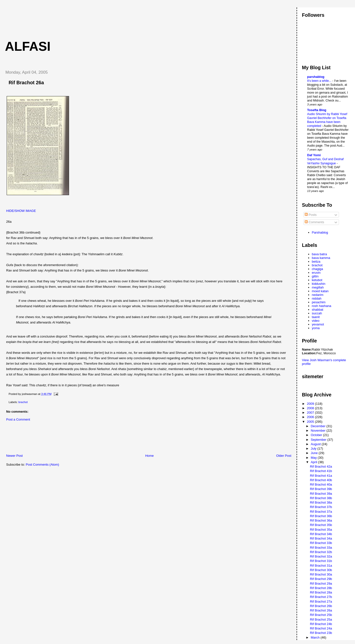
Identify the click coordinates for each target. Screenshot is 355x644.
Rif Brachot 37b (321, 507)
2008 (311, 408)
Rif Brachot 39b (321, 489)
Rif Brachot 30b (321, 570)
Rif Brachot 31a (321, 566)
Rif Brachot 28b (321, 588)
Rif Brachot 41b (321, 471)
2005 (311, 422)
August (316, 444)
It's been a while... (320, 81)
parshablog (316, 77)
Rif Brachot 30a (321, 574)
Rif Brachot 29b (321, 579)
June (315, 453)
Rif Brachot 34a (321, 538)
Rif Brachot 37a (321, 512)
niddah (317, 298)
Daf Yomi (314, 155)
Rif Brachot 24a (321, 628)
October (317, 435)
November (319, 431)
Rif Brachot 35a (321, 530)
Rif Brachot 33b (321, 543)
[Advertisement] (91, 18)
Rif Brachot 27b (321, 597)
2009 (311, 404)
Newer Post (14, 456)
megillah (318, 287)
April (314, 462)
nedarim (318, 295)
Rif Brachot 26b (321, 606)
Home (150, 456)
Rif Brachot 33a (321, 548)
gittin (315, 276)
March (316, 637)
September (319, 440)
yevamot (318, 324)
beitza (316, 262)
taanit (316, 317)
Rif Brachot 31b (321, 561)
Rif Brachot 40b (321, 480)
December (319, 426)
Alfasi (28, 46)
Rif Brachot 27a (321, 602)
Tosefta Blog (317, 110)
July (314, 449)
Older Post (284, 456)
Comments (314, 222)
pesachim (319, 302)
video (316, 321)
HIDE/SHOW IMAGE (21, 211)
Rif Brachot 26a (26, 83)
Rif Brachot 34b (321, 534)
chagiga (318, 269)
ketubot (317, 280)
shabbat (318, 310)
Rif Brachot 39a (321, 494)
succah (317, 313)
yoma (316, 328)
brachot (23, 402)
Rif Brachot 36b (321, 516)
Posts (311, 215)
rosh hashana (322, 306)
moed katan (320, 291)
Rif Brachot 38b (321, 498)
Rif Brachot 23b (321, 633)
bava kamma (321, 258)
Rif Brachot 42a (321, 466)
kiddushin (319, 284)
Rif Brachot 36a (321, 520)
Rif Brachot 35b (321, 525)
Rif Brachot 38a (321, 502)
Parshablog (320, 232)
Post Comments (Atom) (43, 465)
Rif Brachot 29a (321, 584)
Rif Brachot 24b (321, 624)
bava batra (319, 254)
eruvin (316, 273)
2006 (311, 417)
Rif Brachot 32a (321, 556)
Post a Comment (18, 419)
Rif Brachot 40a (321, 484)
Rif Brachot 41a (321, 476)
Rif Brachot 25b (321, 615)
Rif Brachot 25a (321, 619)
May (314, 458)
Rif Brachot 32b (321, 552)
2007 (311, 413)
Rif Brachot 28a (321, 592)
